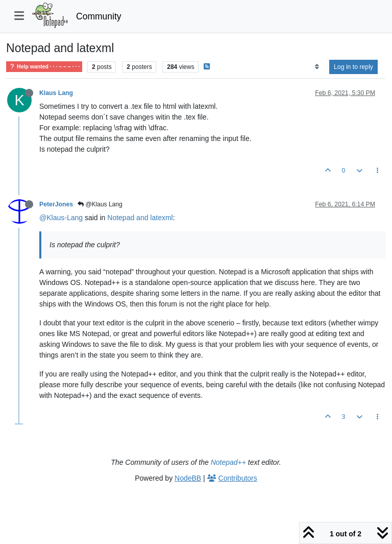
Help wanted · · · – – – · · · (44, 67)
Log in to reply (353, 67)
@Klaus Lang (100, 204)
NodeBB (188, 478)
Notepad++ (228, 462)
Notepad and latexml (140, 218)
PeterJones (56, 204)
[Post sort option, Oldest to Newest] (317, 67)
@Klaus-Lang (61, 218)
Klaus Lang (56, 93)
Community (99, 16)
